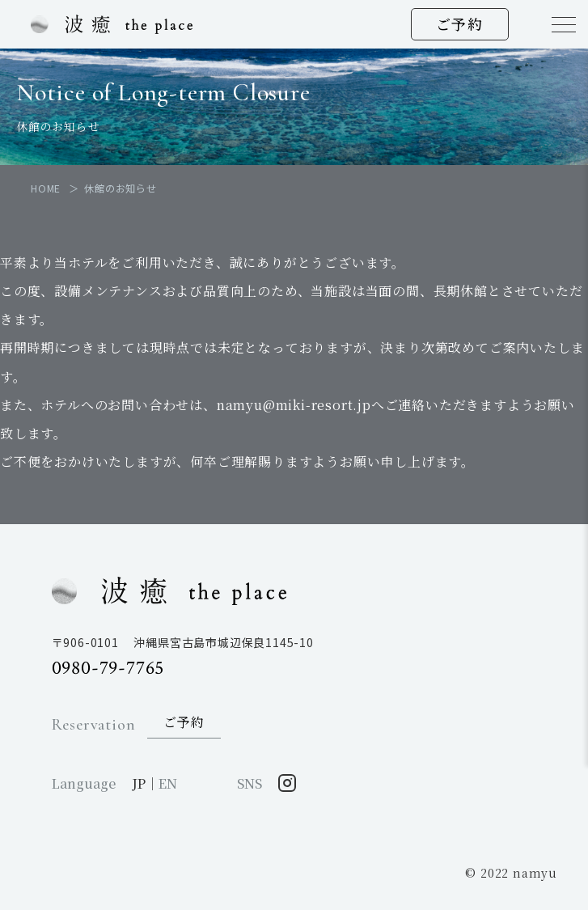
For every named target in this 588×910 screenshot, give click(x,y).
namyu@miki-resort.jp (294, 405)
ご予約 (460, 23)
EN (168, 783)
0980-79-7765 (108, 668)
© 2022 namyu (511, 873)
